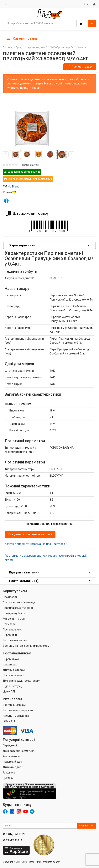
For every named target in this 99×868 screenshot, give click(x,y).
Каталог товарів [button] (22, 38)
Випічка (82, 47)
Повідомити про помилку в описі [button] (30, 534)
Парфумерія (11, 745)
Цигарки (8, 778)
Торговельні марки (15, 640)
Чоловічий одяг (13, 762)
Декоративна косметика (19, 751)
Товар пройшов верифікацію (22, 172)
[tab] (49, 38)
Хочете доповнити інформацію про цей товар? (36, 544)
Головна (7, 47)
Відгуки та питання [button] (49, 572)
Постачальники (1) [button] (49, 581)
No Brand (14, 187)
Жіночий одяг (12, 756)
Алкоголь (9, 773)
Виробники (10, 635)
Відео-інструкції (13, 686)
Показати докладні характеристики (50, 524)
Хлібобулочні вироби (62, 47)
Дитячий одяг (12, 767)
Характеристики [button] (49, 245)
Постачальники (13, 629)
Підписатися (87, 826)
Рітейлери (9, 624)
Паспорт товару (80, 67)
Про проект (10, 597)
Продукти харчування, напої (31, 47)
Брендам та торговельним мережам (26, 646)
